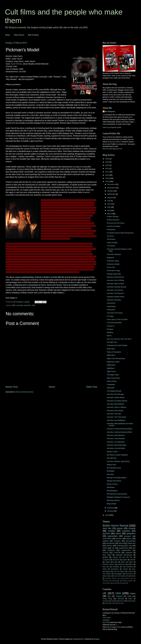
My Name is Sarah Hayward (117, 455)
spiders (125, 560)
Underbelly (111, 384)
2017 (107, 172)
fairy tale (106, 567)
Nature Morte (112, 381)
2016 (107, 175)
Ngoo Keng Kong (113, 378)
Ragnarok (111, 258)
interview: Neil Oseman (115, 277)
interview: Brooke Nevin (116, 297)
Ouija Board (111, 306)
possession (115, 569)
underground (113, 583)
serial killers (107, 539)
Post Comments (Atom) (24, 392)
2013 (107, 515)
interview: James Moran (116, 397)
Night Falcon (112, 371)
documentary (131, 541)
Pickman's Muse (113, 261)
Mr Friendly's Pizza (114, 468)
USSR (113, 603)
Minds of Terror (112, 484)
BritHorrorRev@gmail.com (112, 149)
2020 (107, 165)
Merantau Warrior (113, 500)
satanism (129, 553)
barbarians (121, 564)
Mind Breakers (112, 491)
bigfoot (130, 564)
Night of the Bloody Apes (116, 358)
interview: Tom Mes (114, 414)
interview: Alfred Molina (115, 404)
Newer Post (12, 387)
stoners (105, 583)
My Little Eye (112, 458)
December (111, 184)
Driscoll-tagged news (113, 627)
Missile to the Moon (114, 481)
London (130, 571)
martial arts (131, 543)
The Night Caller (113, 375)
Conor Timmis (16, 64)
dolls (124, 557)
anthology (120, 546)
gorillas (105, 557)
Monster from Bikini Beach (117, 478)
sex (113, 548)
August (110, 197)
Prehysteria (111, 229)
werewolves (111, 543)
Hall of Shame (33, 35)
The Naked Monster (114, 391)
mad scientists (128, 567)
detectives (116, 560)
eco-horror (129, 574)
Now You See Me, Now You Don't (119, 339)
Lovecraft (20, 305)
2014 (107, 181)
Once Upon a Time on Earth (117, 319)
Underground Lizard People (117, 345)
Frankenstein (126, 550)
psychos (106, 533)
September (112, 194)
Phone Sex (111, 267)
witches (129, 539)
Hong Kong (107, 599)
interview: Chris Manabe (116, 439)
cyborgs (115, 557)
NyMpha (110, 332)
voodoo (125, 569)
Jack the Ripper (119, 571)
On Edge (110, 316)
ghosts (120, 528)
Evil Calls (106, 622)
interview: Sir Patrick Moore (117, 401)
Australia (106, 601)
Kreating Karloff (32, 138)
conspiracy (106, 560)
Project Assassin (113, 220)
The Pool (110, 236)
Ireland (107, 603)
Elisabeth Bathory (111, 578)
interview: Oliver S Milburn (117, 407)
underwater (123, 583)
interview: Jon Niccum (115, 290)
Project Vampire (113, 217)
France (122, 601)
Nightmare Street (113, 362)
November (111, 188)
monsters (117, 541)
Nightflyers (111, 368)
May (109, 207)
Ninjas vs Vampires (114, 352)
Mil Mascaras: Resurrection (117, 494)
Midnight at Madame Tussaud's (118, 497)
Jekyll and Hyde (127, 562)
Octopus (110, 329)
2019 (107, 169)
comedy (132, 528)
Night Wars (111, 355)
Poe (131, 557)
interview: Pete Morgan (115, 394)
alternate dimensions (124, 555)
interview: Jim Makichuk (116, 442)
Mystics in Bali (112, 452)
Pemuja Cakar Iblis (114, 274)
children (106, 541)
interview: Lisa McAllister (116, 448)
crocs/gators (118, 574)
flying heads (107, 576)
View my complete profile (112, 127)
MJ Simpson (110, 111)
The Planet (111, 246)
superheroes (124, 548)
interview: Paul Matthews (116, 420)
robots (105, 548)
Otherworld (111, 310)
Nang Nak (111, 388)
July (109, 201)
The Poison (111, 239)
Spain (130, 599)
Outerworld (111, 303)
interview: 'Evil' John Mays (117, 417)
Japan (133, 593)
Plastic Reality (112, 243)
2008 (13, 305)
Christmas (111, 550)
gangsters (131, 533)
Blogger (97, 639)
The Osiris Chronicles (115, 313)
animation (128, 536)
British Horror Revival (115, 526)
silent (116, 562)
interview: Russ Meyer (115, 411)
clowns (108, 562)
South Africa (131, 601)
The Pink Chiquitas (114, 254)
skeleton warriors (128, 581)
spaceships (113, 536)
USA (33, 305)
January (110, 511)
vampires (126, 531)
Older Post (92, 387)
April (109, 210)
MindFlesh (111, 487)
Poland (120, 603)
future (121, 543)
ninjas (105, 569)
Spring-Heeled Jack (127, 578)
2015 (107, 178)
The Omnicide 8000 (114, 323)
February (111, 508)
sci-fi (126, 576)
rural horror (118, 576)
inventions (106, 581)
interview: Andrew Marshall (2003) (119, 429)
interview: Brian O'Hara (115, 284)
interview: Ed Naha (114, 300)
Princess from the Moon (116, 223)
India (129, 596)
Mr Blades (111, 471)
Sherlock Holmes (109, 564)
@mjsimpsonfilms (114, 142)
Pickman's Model (113, 264)
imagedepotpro (78, 639)
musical (106, 553)
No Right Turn (112, 342)
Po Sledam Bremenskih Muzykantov (120, 233)
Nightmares (111, 365)
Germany (121, 599)
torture (133, 576)
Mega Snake (112, 504)
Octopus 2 (111, 326)
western (133, 560)
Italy (109, 596)
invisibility (116, 567)
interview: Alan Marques (116, 435)
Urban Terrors (19, 35)
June (109, 204)
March (110, 214)
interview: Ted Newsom (115, 293)
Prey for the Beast (114, 226)
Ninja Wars (111, 349)
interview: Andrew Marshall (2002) (119, 432)
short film (27, 305)
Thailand (119, 596)
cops (130, 546)
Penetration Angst (113, 271)
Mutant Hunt (111, 465)
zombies (112, 531)
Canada (114, 601)
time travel (107, 555)
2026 (107, 159)
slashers (109, 546)
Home (8, 35)
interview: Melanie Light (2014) (118, 461)
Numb (109, 336)
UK (105, 593)
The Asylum (107, 574)
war (134, 548)
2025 (107, 162)
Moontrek (110, 474)
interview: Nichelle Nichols (117, 287)
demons (119, 539)
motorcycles (116, 581)
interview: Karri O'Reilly (115, 280)
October (110, 191)
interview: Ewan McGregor (117, 445)
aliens (118, 533)
